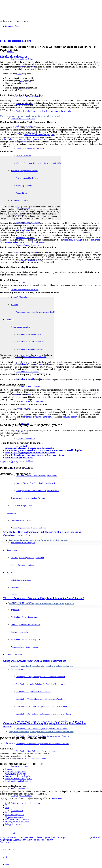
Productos (10, 769)
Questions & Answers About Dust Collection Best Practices (35, 661)
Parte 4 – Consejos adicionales (19, 457)
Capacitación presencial (15, 774)
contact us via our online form (39, 417)
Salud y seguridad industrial (22, 603)
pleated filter (29, 230)
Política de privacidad (15, 781)
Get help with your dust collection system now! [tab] (30, 116)
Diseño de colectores (14, 56)
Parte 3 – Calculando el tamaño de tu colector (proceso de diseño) (35, 455)
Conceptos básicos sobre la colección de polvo (52, 666)
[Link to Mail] (7, 864)
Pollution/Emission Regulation (50, 603)
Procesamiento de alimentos (54, 540)
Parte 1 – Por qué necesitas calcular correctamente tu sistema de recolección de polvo (44, 450)
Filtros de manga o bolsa (16, 771)
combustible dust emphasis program (39, 135)
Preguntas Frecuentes (19, 666)
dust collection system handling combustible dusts (25, 139)
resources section (70, 417)
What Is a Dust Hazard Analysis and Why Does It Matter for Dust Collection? (44, 598)
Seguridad (70, 603)
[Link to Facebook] (9, 850)
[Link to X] (6, 857)
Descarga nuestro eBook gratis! (19, 779)
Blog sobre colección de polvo (15, 41)
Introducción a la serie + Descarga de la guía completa (30, 448)
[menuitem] (58, 111)
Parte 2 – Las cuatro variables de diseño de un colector (30, 453)
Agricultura (14, 540)
